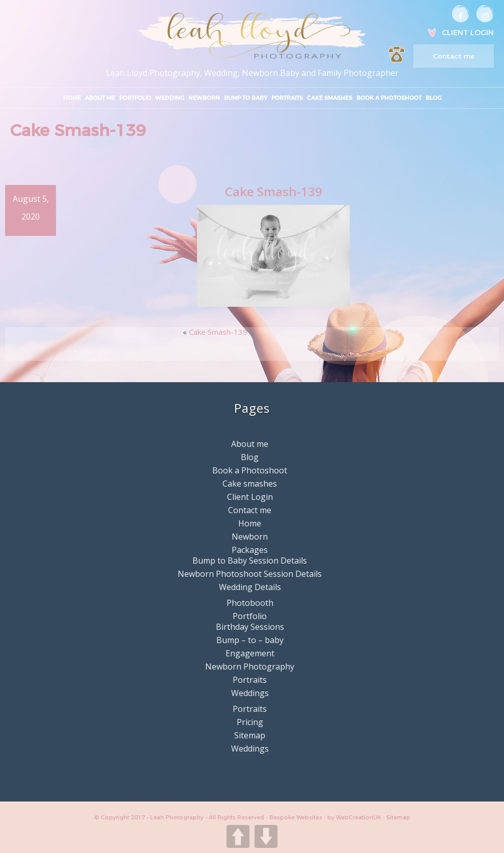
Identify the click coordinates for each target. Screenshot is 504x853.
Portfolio (135, 98)
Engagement (250, 653)
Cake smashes (330, 98)
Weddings (250, 693)
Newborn (204, 98)
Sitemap (250, 735)
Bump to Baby (246, 98)
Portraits (287, 98)
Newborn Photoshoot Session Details (250, 574)
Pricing (250, 722)
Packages (250, 550)
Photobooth (250, 603)
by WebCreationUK (355, 817)
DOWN (266, 836)
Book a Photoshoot (389, 98)
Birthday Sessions (250, 627)
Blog (433, 98)
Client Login (468, 33)
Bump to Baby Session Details (250, 561)
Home (72, 98)
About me (100, 98)
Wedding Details (250, 587)
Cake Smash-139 (218, 332)
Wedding (170, 98)
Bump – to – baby (250, 640)
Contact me (454, 56)
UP (238, 836)
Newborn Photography (250, 667)
